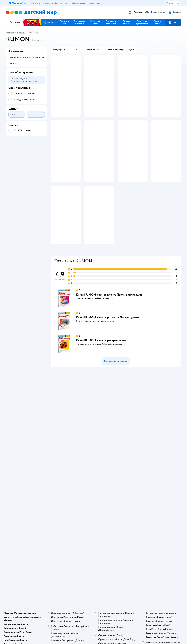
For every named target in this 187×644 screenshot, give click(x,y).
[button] (15, 23)
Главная (10, 33)
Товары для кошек (158, 440)
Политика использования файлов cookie (66, 465)
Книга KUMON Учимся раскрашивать (101, 363)
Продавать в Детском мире (67, 444)
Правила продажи (63, 451)
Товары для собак (157, 447)
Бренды (21, 33)
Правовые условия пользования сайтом (45, 493)
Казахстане (33, 499)
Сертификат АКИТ (63, 470)
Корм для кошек (157, 444)
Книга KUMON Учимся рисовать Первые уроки (107, 341)
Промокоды (60, 454)
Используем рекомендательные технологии (26, 496)
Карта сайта (60, 477)
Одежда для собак (157, 454)
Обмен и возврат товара (66, 447)
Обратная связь (62, 474)
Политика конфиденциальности (65, 459)
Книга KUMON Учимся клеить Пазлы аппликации (109, 318)
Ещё (100, 3)
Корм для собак (156, 451)
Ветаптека (154, 458)
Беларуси (44, 499)
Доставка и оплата (63, 440)
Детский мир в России (16, 499)
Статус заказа (173, 3)
